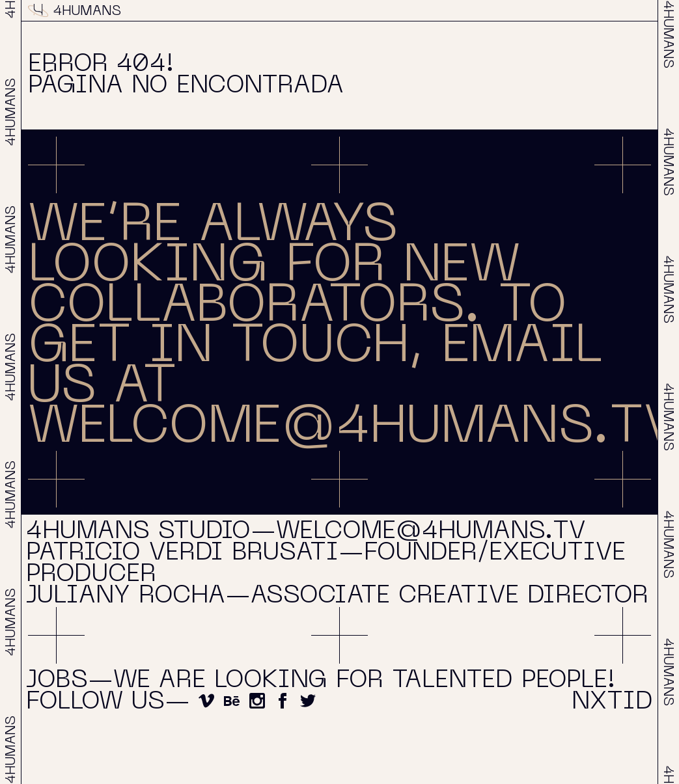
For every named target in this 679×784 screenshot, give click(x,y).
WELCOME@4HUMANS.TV (353, 428)
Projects (335, 12)
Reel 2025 (211, 12)
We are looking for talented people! (364, 681)
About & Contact (488, 12)
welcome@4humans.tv (431, 532)
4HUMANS (75, 12)
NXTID (629, 12)
